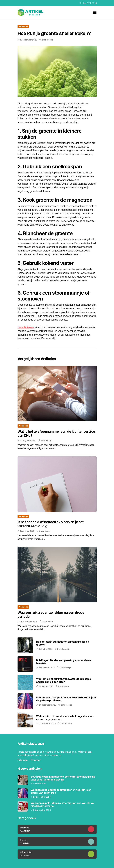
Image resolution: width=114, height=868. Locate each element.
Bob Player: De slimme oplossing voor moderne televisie (64, 662)
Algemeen (23, 26)
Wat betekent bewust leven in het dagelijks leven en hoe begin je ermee (65, 718)
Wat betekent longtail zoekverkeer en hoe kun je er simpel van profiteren (66, 699)
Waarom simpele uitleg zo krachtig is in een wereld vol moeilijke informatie (62, 805)
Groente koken (26, 327)
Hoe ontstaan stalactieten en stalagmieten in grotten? (63, 643)
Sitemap (23, 760)
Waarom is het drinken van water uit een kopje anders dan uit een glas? (64, 680)
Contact (36, 760)
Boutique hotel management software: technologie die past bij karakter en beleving (63, 778)
